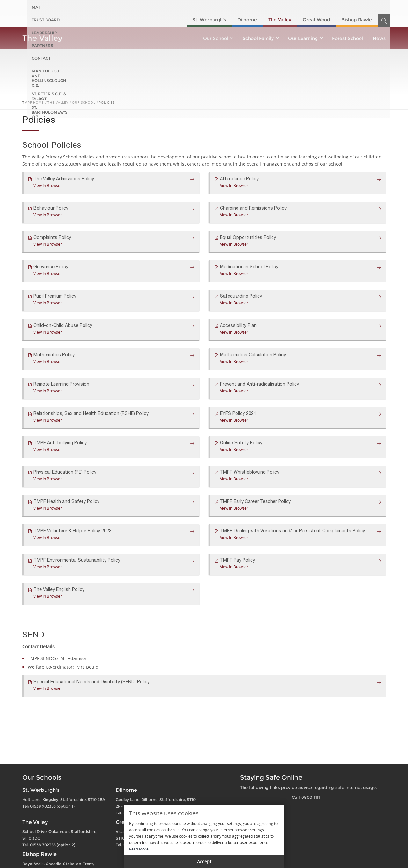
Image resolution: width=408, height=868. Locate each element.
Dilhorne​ (247, 20)
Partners (133, 7)
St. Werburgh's (209, 20)
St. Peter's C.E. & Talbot (300, 7)
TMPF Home (33, 103)
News (379, 38)
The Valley (280, 20)
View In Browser (48, 185)
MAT (36, 7)
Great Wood (316, 20)
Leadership (100, 7)
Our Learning (305, 38)
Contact (163, 7)
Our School (218, 38)
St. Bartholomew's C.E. (360, 7)
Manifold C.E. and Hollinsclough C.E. (224, 7)
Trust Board (64, 7)
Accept (204, 861)
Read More (139, 849)
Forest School (348, 38)
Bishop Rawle (357, 20)
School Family (261, 38)
